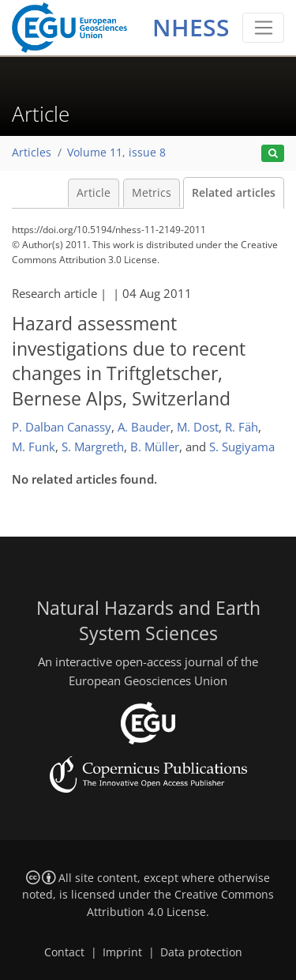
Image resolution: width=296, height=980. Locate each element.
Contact (64, 952)
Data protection (201, 952)
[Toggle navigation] (263, 28)
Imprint (122, 952)
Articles (32, 153)
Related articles (234, 193)
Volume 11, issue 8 (116, 153)
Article (94, 193)
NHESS (191, 27)
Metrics (152, 193)
